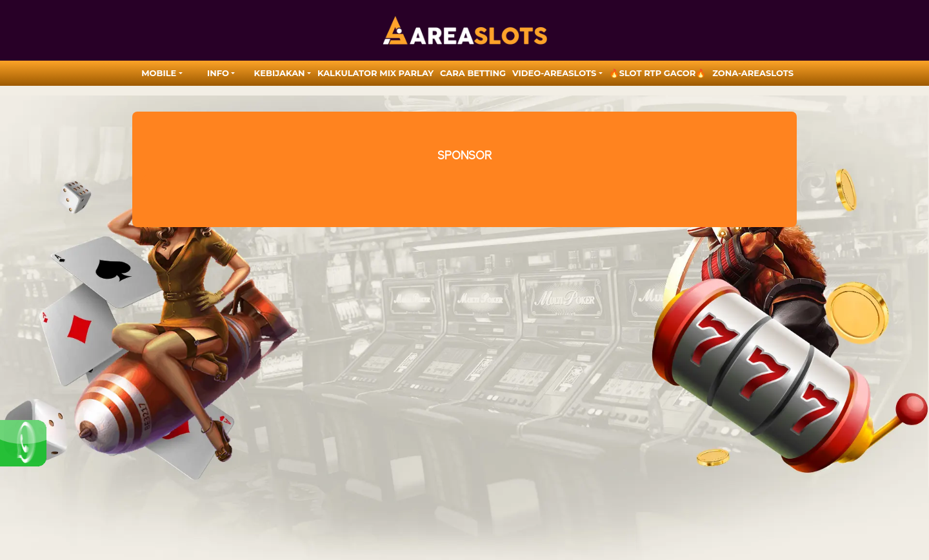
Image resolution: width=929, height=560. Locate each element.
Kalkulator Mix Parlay (375, 73)
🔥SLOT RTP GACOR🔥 (658, 73)
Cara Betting (473, 73)
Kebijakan (280, 73)
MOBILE (159, 73)
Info (218, 73)
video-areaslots (554, 73)
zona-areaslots (753, 73)
